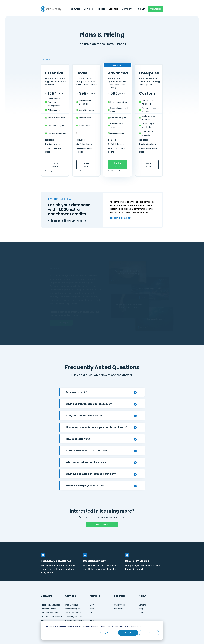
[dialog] (102, 630)
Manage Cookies (107, 633)
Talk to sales (102, 524)
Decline (149, 633)
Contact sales (149, 165)
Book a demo (55, 165)
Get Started (156, 9)
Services (88, 9)
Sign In (142, 9)
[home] (55, 9)
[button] (75, 9)
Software (75, 9)
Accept (128, 633)
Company (127, 9)
